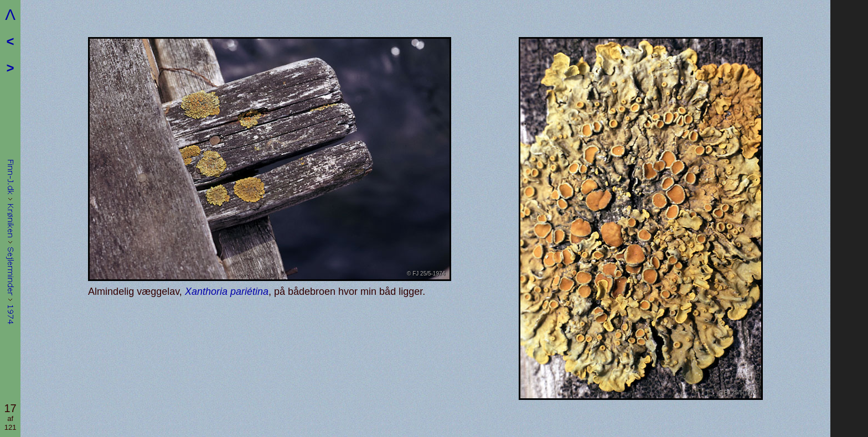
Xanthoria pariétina (227, 292)
